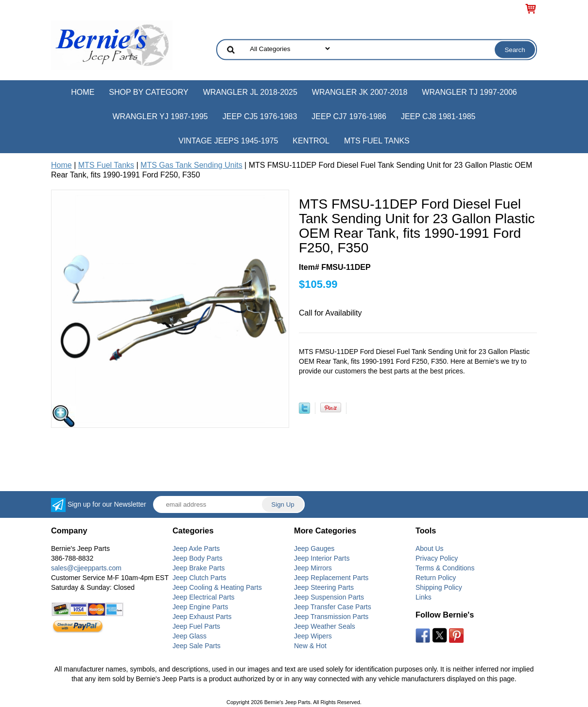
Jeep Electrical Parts (204, 597)
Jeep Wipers (313, 636)
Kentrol (311, 141)
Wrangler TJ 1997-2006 (469, 92)
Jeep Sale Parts (197, 646)
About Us (430, 548)
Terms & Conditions (445, 568)
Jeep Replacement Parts (331, 578)
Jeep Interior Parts (322, 558)
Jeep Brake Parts (199, 568)
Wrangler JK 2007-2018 (360, 92)
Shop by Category (148, 92)
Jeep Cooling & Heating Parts (217, 587)
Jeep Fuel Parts (196, 626)
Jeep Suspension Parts (329, 597)
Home (83, 92)
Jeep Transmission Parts (331, 617)
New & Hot (310, 646)
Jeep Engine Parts (200, 607)
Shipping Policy (439, 587)
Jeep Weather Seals (325, 626)
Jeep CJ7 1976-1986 (349, 116)
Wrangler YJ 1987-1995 (160, 116)
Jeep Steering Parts (324, 587)
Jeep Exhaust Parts (202, 617)
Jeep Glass (190, 636)
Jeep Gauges (314, 548)
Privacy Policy (437, 558)
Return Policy (436, 578)
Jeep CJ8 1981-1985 (438, 116)
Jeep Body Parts (198, 558)
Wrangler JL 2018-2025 (250, 92)
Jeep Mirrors (313, 568)
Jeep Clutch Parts (199, 578)
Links (424, 597)
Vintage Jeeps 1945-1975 (228, 141)
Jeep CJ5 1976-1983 (260, 116)
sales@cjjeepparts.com (86, 568)
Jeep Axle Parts (196, 548)
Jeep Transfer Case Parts (333, 607)
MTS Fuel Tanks (377, 141)
